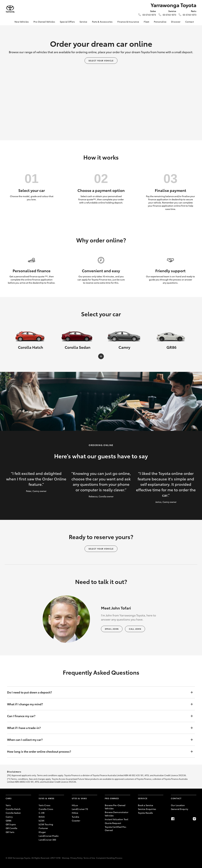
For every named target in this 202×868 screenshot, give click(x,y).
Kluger (42, 832)
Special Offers (67, 22)
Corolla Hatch (13, 809)
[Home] (8, 22)
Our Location (178, 805)
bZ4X (42, 820)
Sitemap (66, 858)
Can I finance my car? (98, 716)
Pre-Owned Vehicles (44, 22)
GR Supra (11, 824)
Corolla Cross (46, 809)
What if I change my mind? (98, 704)
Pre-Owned (112, 798)
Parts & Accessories (102, 22)
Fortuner (43, 828)
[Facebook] (173, 819)
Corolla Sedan (13, 813)
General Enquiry (180, 809)
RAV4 (42, 817)
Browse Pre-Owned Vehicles (115, 807)
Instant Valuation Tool (116, 819)
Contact (190, 22)
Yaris (8, 805)
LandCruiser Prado (49, 836)
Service (83, 22)
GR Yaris (10, 832)
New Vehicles (22, 22)
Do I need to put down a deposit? (98, 692)
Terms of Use (89, 858)
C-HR (42, 813)
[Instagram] (194, 819)
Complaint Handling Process (109, 858)
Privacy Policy (76, 858)
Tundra (76, 817)
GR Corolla (11, 828)
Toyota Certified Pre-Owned (116, 828)
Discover (176, 22)
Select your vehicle (101, 61)
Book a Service (146, 805)
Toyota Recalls (146, 813)
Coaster (76, 820)
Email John (112, 629)
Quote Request (113, 823)
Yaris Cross (45, 805)
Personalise (160, 22)
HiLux (75, 805)
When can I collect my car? (98, 740)
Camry (9, 817)
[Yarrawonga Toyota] (10, 9)
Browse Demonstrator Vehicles (117, 814)
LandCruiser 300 (47, 840)
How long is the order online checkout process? (98, 752)
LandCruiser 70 (80, 809)
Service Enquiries (147, 809)
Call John (135, 629)
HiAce (75, 813)
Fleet (146, 22)
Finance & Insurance (128, 22)
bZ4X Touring (46, 824)
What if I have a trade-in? (98, 728)
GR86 (9, 820)
